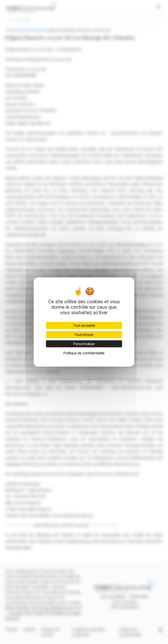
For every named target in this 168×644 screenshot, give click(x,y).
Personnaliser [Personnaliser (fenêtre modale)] (84, 344)
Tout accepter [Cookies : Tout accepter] (84, 325)
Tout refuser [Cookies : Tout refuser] (84, 335)
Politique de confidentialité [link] (84, 353)
